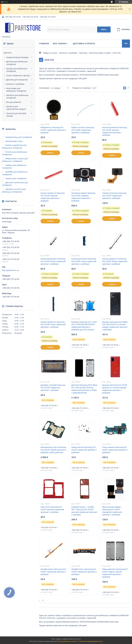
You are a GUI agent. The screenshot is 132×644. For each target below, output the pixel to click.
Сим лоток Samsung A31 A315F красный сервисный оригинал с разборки (52, 510)
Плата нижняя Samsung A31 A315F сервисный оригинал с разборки (115, 450)
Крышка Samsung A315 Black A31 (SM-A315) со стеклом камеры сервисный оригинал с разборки (115, 326)
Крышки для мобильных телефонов (17, 70)
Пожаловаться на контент (68, 641)
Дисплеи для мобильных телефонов (17, 63)
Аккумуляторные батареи (17, 57)
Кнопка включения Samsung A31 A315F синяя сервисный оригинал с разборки (84, 261)
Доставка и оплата (84, 43)
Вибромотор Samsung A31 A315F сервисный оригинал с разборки (53, 130)
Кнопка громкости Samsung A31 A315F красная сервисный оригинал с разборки (53, 197)
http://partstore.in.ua (10, 270)
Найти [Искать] (104, 29)
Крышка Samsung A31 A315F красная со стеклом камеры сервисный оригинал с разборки (115, 389)
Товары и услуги (50, 53)
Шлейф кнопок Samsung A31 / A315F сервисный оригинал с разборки (54, 572)
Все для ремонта (14, 102)
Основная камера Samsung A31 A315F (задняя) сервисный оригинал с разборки (83, 197)
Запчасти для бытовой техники (16, 115)
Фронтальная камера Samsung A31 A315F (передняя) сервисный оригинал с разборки (112, 511)
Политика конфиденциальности (91, 641)
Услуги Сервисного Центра (18, 75)
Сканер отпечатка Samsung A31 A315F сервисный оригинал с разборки (114, 196)
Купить (50, 153)
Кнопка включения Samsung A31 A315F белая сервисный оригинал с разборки (53, 261)
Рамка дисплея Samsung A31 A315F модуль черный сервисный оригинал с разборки (115, 573)
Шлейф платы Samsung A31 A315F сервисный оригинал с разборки (84, 572)
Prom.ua (78, 639)
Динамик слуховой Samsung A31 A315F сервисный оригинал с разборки (53, 388)
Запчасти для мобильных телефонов (17, 97)
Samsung (83, 53)
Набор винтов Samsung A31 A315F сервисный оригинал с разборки (84, 450)
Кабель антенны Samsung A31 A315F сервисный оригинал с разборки (83, 130)
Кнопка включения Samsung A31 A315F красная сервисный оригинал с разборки (114, 131)
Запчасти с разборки (15, 84)
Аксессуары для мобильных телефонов (16, 90)
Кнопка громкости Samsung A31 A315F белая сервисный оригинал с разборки (115, 261)
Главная (44, 43)
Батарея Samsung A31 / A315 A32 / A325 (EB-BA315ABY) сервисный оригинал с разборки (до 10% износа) (84, 326)
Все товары (60, 43)
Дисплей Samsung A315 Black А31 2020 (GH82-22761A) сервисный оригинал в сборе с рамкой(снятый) (84, 389)
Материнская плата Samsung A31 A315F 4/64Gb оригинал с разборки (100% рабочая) (54, 450)
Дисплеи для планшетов (17, 80)
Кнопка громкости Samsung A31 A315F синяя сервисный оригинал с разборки (53, 325)
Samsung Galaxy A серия (100, 53)
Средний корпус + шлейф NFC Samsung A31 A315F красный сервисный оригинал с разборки (84, 511)
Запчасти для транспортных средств (16, 108)
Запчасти (8, 53)
